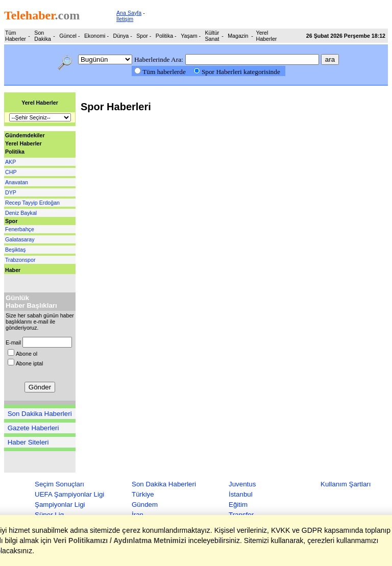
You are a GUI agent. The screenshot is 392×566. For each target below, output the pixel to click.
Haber (13, 270)
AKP (10, 162)
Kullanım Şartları (346, 484)
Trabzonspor (20, 260)
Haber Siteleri (28, 442)
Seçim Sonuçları (59, 484)
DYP (11, 192)
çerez (132, 530)
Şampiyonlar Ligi (60, 505)
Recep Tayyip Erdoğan (32, 203)
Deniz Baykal (21, 213)
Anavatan (17, 182)
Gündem (145, 505)
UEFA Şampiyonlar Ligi (69, 494)
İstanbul (241, 494)
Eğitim (238, 505)
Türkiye (143, 494)
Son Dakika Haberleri (40, 414)
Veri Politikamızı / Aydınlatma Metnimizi (120, 540)
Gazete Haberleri (33, 428)
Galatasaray (20, 239)
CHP (11, 172)
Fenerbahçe (20, 229)
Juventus (242, 484)
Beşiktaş (15, 250)
